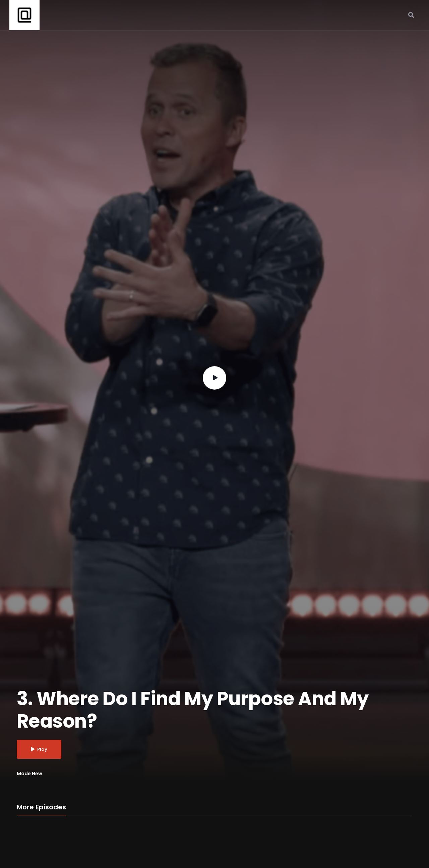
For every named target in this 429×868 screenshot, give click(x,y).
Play (39, 749)
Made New (29, 774)
